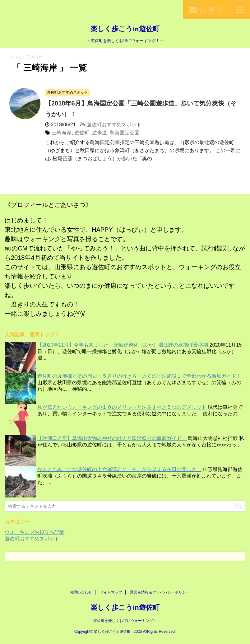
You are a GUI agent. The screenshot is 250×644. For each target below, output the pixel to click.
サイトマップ (111, 592)
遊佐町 (82, 133)
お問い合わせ (81, 592)
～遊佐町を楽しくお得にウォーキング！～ (125, 621)
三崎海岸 (62, 133)
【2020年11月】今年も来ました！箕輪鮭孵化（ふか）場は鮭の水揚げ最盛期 (123, 345)
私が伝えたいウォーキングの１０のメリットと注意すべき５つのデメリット (122, 407)
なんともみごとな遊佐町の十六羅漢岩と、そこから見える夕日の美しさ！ (119, 469)
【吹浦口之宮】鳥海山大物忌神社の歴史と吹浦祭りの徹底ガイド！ (112, 438)
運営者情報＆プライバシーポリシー (160, 592)
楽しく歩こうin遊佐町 (125, 29)
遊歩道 (100, 133)
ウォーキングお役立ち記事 (35, 532)
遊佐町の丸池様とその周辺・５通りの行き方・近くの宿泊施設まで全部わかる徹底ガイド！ (139, 376)
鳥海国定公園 (125, 133)
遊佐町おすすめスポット (114, 125)
